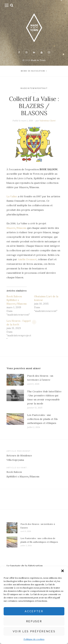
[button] (63, 571)
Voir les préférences (34, 631)
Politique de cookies (34, 639)
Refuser (34, 621)
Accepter (34, 611)
